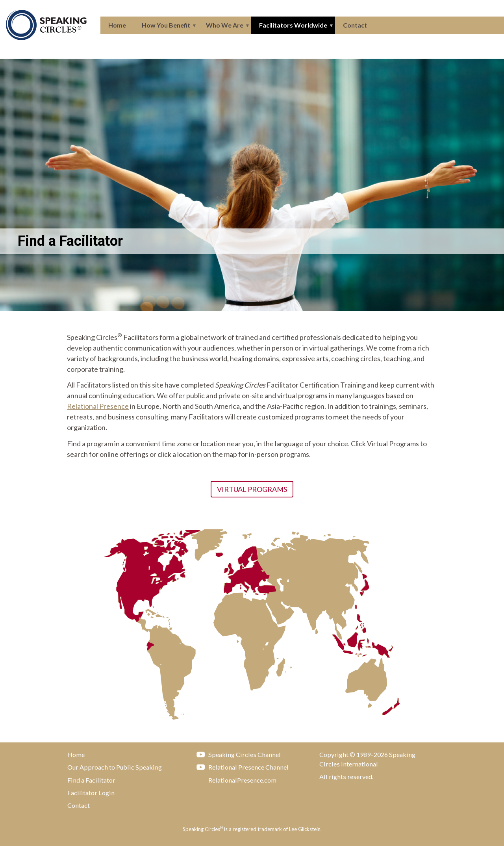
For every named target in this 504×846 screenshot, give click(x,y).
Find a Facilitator (91, 780)
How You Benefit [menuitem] (165, 28)
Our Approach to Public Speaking (115, 767)
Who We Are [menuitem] (224, 28)
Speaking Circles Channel (237, 754)
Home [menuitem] (117, 25)
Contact (79, 805)
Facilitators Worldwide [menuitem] (292, 28)
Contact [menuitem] (355, 25)
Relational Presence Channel (241, 767)
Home (76, 754)
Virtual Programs (252, 489)
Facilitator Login (91, 793)
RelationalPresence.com (234, 780)
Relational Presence (98, 406)
